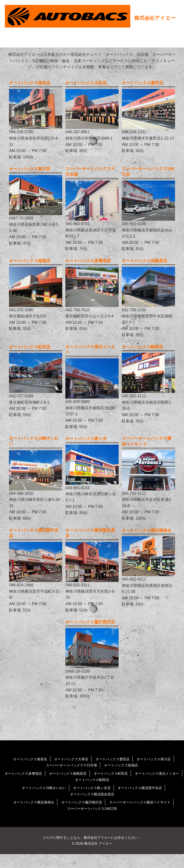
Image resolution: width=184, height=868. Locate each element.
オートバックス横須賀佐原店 (92, 808)
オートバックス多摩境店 (44, 787)
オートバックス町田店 (142, 787)
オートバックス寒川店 (161, 773)
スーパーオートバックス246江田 (92, 822)
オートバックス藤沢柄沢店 (80, 816)
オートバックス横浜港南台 (26, 816)
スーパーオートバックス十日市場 (69, 779)
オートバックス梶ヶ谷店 (92, 802)
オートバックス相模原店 (94, 787)
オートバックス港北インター (69, 794)
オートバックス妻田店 (115, 773)
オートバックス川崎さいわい (38, 802)
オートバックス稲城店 (125, 779)
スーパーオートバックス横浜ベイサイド (146, 816)
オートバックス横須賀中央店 (146, 802)
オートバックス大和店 (69, 773)
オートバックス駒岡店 (121, 794)
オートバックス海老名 (23, 773)
